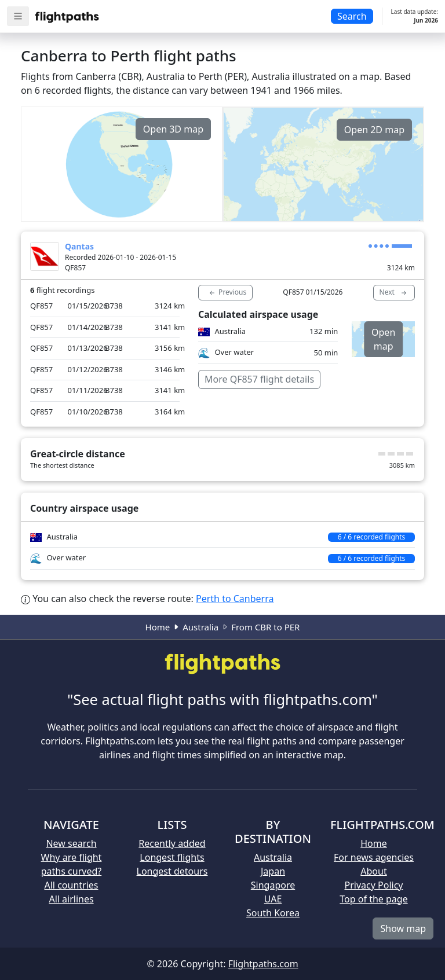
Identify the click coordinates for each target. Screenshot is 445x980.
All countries (72, 885)
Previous (227, 292)
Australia (200, 627)
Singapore (273, 885)
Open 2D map (374, 130)
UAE (273, 899)
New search (71, 843)
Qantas (79, 246)
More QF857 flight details (259, 379)
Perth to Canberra (235, 599)
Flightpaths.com (263, 964)
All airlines (71, 899)
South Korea (273, 913)
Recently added (172, 843)
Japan (273, 871)
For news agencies (374, 857)
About (373, 871)
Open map (383, 339)
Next (394, 292)
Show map (403, 928)
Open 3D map (173, 129)
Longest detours (172, 871)
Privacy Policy (374, 885)
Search (352, 16)
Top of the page (373, 899)
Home (158, 627)
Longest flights (172, 857)
